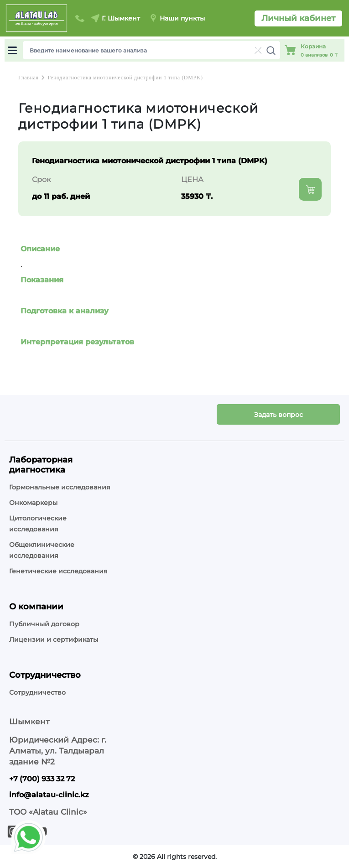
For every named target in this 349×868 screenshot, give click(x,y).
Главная (28, 78)
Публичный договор (44, 624)
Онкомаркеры (33, 503)
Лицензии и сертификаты (54, 639)
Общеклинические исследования (42, 550)
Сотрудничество (37, 692)
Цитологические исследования (38, 524)
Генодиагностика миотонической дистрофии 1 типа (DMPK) (125, 78)
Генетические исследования (58, 571)
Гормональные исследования (60, 487)
